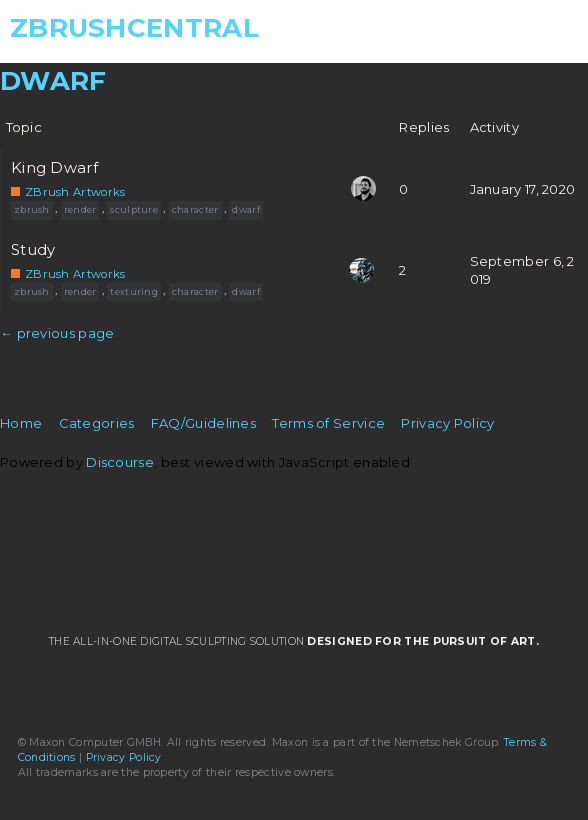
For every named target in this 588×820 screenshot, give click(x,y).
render (80, 209)
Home (21, 423)
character (195, 209)
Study (33, 250)
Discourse (120, 462)
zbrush (32, 209)
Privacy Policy (447, 423)
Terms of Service (328, 423)
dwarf (246, 209)
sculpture (134, 209)
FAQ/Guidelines (203, 423)
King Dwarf (54, 168)
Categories (97, 423)
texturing (134, 291)
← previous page (57, 333)
